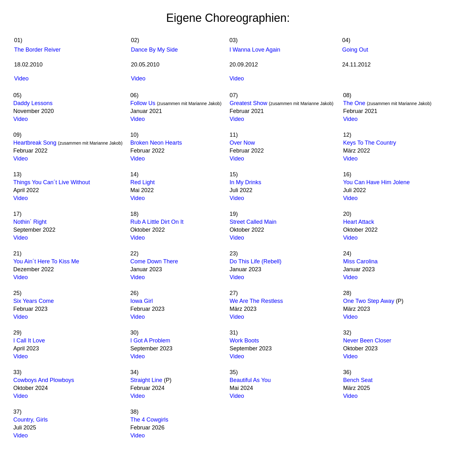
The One (354, 103)
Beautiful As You (250, 380)
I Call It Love (29, 341)
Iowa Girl (141, 301)
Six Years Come (34, 301)
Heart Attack (358, 222)
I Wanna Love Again (255, 50)
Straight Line (146, 380)
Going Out (355, 50)
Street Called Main (253, 222)
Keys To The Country (369, 143)
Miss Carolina (360, 261)
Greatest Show (248, 103)
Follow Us (143, 103)
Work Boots (244, 341)
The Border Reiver (38, 50)
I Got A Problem (150, 341)
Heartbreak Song (36, 143)
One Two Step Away (368, 301)
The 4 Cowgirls (149, 420)
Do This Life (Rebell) (256, 261)
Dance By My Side (155, 50)
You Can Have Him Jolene (376, 182)
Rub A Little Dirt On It (157, 222)
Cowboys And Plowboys (44, 380)
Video (22, 78)
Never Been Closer (367, 341)
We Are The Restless (256, 301)
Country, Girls (31, 420)
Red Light (142, 182)
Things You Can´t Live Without (52, 182)
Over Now (242, 143)
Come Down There (154, 261)
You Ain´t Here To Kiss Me (46, 261)
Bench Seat (358, 380)
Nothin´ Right (30, 222)
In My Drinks (245, 182)
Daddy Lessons (33, 103)
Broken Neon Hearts (156, 143)
